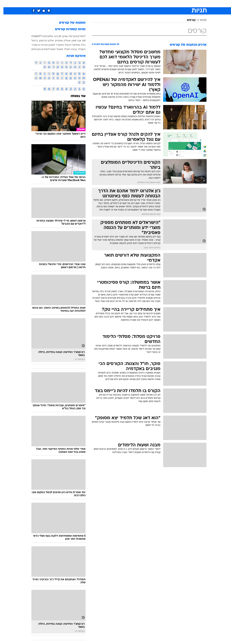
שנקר (61, 36)
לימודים (78, 36)
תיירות (94, 4)
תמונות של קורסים (69, 23)
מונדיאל (161, 4)
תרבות (149, 4)
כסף (127, 4)
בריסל (31, 40)
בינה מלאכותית (47, 36)
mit (80, 40)
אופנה (67, 4)
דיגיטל (65, 45)
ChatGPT (33, 36)
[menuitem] (184, 4)
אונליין (64, 40)
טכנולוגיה (81, 4)
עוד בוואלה (75, 96)
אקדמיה (69, 36)
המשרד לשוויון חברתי (49, 45)
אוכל (118, 4)
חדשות (186, 4)
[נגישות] (5, 4)
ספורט (174, 4)
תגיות (200, 20)
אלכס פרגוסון (43, 40)
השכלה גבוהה (75, 49)
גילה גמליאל (75, 45)
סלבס (137, 4)
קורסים (188, 20)
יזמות (50, 49)
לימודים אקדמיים (37, 49)
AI (57, 36)
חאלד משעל (60, 49)
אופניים (55, 40)
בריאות (106, 4)
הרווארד (32, 45)
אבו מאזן (73, 40)
